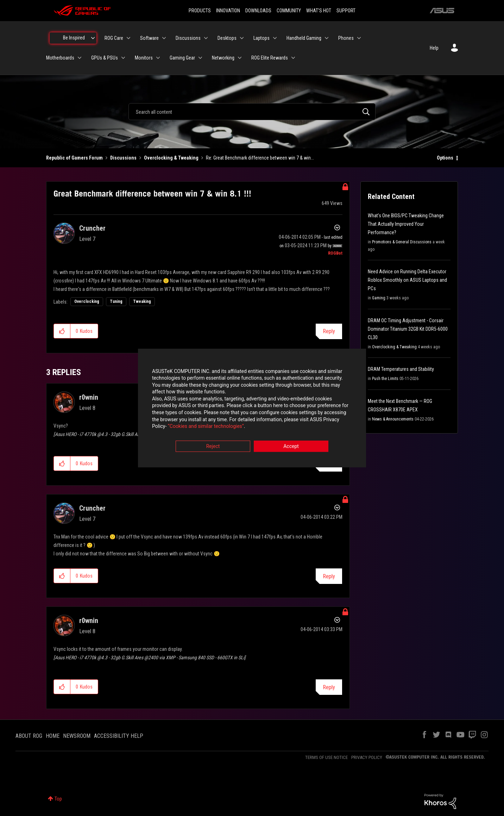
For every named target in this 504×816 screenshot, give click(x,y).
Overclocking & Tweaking (171, 158)
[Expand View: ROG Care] (128, 38)
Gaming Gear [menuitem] (182, 58)
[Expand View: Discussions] (206, 38)
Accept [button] (291, 447)
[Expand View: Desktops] (242, 38)
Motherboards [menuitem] (60, 58)
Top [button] (58, 799)
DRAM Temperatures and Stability (401, 369)
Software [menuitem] (149, 38)
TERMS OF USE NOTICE (326, 757)
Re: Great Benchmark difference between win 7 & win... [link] (260, 158)
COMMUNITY (289, 11)
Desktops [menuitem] (227, 38)
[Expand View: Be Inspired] (93, 38)
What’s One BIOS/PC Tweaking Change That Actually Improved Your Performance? (406, 224)
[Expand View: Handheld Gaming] (327, 38)
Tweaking (142, 301)
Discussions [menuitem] (188, 38)
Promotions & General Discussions (402, 242)
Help (434, 48)
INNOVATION (228, 11)
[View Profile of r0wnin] (89, 397)
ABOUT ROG (29, 736)
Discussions (123, 158)
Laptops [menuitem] (262, 38)
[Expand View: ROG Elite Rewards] (293, 58)
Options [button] (445, 158)
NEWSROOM (77, 736)
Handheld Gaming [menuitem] (304, 38)
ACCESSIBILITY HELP (119, 736)
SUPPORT (346, 11)
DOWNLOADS (258, 11)
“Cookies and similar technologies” (206, 427)
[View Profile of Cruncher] (92, 228)
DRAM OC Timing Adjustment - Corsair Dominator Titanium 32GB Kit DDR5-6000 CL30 (408, 329)
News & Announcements (393, 419)
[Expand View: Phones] (359, 38)
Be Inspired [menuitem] (74, 38)
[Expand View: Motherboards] (80, 58)
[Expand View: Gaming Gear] (200, 58)
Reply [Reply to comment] (329, 576)
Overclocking (87, 301)
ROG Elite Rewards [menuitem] (270, 58)
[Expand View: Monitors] (158, 58)
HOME (53, 736)
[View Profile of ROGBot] (335, 253)
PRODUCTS (200, 11)
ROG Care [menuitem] (114, 38)
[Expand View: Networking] (240, 58)
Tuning (116, 301)
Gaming (379, 298)
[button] (62, 331)
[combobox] (252, 112)
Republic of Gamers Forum (74, 158)
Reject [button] (213, 447)
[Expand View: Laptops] (275, 38)
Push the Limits (385, 379)
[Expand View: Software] (164, 38)
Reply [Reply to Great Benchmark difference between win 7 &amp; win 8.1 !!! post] (329, 331)
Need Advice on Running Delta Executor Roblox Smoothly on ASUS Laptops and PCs (407, 280)
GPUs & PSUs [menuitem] (105, 58)
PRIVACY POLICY (367, 757)
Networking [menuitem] (223, 58)
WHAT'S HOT (319, 11)
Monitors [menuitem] (144, 58)
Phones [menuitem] (346, 38)
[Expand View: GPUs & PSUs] (123, 58)
